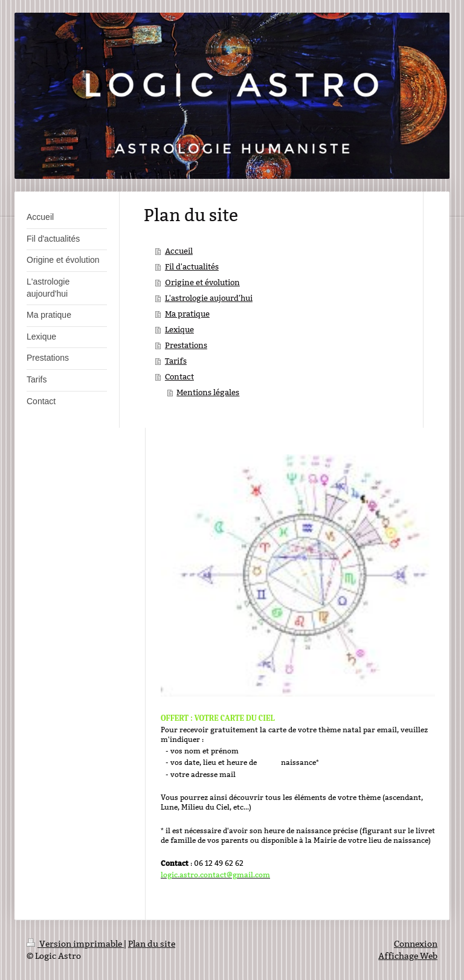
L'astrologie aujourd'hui (209, 298)
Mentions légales (208, 392)
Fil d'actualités (192, 266)
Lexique (179, 329)
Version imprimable (75, 944)
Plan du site (152, 944)
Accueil (179, 251)
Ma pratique (187, 314)
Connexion (416, 944)
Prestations (186, 345)
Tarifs (176, 361)
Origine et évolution (202, 282)
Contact (179, 376)
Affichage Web (408, 956)
